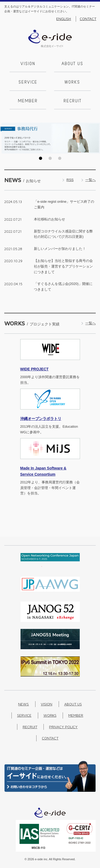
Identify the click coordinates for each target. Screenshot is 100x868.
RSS (70, 180)
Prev (6, 138)
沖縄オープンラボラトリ (41, 419)
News (23, 704)
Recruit (72, 101)
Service (28, 82)
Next (94, 138)
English (64, 19)
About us (72, 64)
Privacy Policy (63, 727)
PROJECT (35, 369)
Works (72, 82)
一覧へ (91, 180)
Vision (28, 64)
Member (28, 101)
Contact (88, 19)
